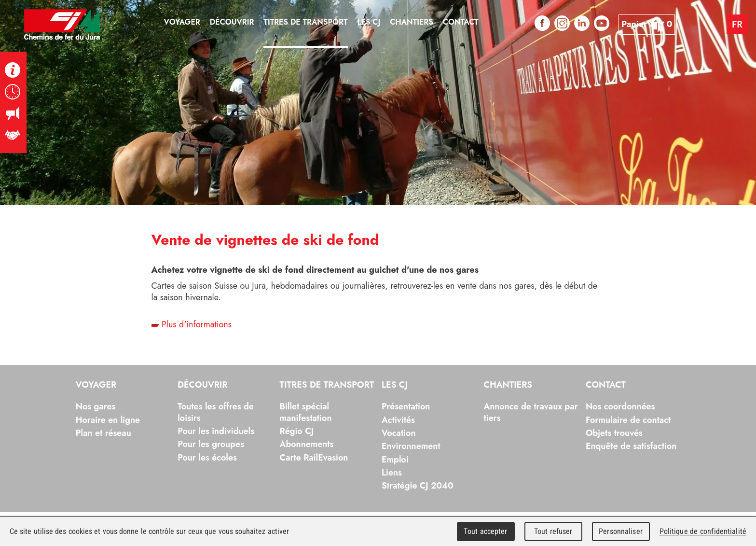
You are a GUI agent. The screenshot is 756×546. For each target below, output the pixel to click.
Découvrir (202, 385)
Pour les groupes (211, 444)
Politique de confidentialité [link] (703, 531)
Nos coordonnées (620, 406)
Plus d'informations (192, 324)
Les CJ (395, 385)
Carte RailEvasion (314, 458)
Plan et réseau (103, 433)
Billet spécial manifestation (306, 412)
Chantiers (508, 385)
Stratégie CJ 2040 (418, 486)
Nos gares (96, 406)
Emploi (395, 460)
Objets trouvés (614, 433)
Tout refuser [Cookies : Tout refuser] (553, 531)
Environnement (411, 446)
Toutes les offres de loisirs (216, 412)
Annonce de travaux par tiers (530, 412)
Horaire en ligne (108, 420)
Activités (398, 420)
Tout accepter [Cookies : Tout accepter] (485, 531)
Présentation (406, 406)
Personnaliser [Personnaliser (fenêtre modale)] (621, 531)
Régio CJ (297, 431)
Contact (606, 385)
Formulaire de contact (628, 420)
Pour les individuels (216, 431)
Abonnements (307, 444)
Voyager (96, 385)
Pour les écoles (207, 458)
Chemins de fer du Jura (62, 24)
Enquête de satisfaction (631, 446)
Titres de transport (327, 385)
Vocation (399, 433)
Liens (392, 473)
